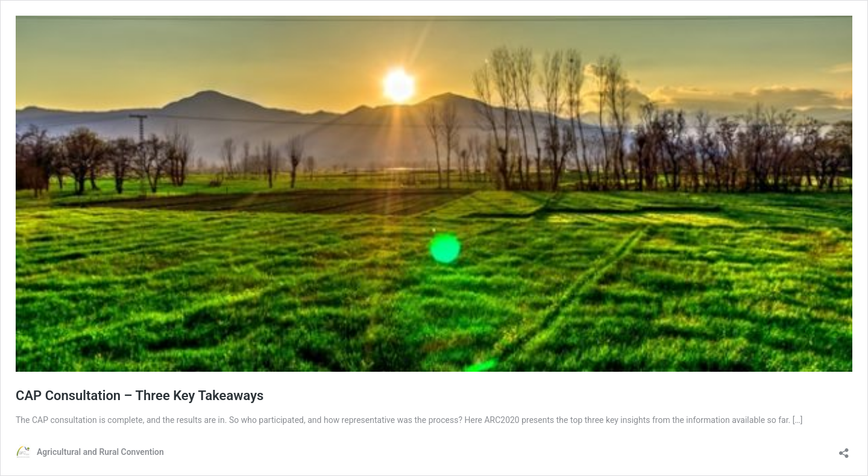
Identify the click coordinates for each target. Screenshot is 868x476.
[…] (798, 420)
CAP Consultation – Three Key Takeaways (140, 396)
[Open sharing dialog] (844, 449)
